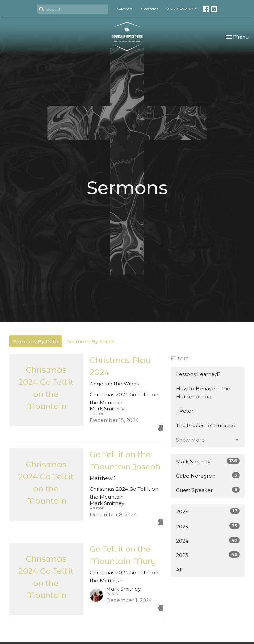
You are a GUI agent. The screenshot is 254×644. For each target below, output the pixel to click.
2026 (208, 511)
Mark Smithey (208, 461)
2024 (208, 540)
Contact (149, 9)
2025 (208, 526)
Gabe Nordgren (208, 476)
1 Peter (185, 411)
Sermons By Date (36, 341)
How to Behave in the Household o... (203, 392)
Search (125, 9)
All (179, 570)
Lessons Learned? (198, 374)
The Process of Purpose (206, 425)
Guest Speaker (208, 490)
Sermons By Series (91, 341)
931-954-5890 (182, 9)
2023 (208, 555)
